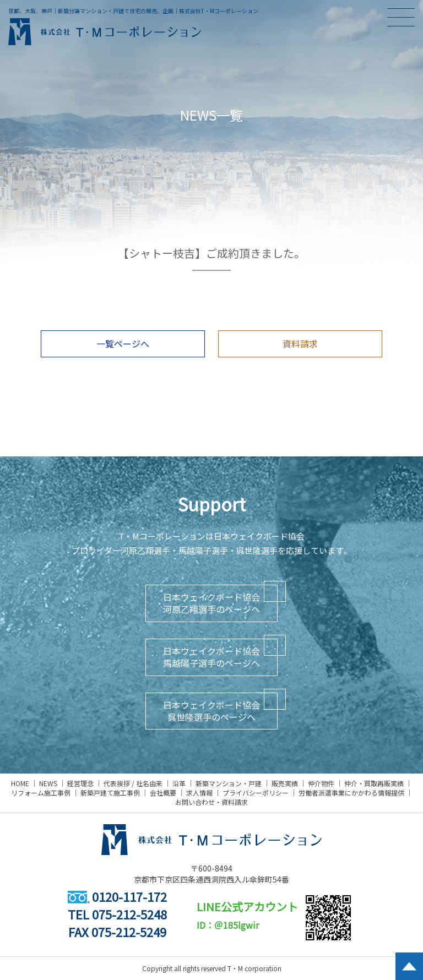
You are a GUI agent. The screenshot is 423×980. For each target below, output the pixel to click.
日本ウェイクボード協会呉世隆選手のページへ (211, 711)
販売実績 (285, 783)
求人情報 (199, 793)
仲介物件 (321, 783)
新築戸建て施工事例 (110, 793)
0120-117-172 (117, 896)
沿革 (179, 783)
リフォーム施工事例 (41, 793)
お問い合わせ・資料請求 (211, 802)
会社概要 (163, 793)
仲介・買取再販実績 (374, 783)
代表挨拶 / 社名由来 (133, 783)
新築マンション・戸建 (229, 783)
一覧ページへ (123, 344)
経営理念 (80, 783)
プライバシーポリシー (256, 793)
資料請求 (300, 344)
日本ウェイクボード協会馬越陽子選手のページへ (211, 657)
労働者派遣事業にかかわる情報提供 (351, 793)
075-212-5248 (129, 914)
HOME (20, 783)
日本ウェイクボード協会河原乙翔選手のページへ (211, 603)
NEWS (48, 783)
